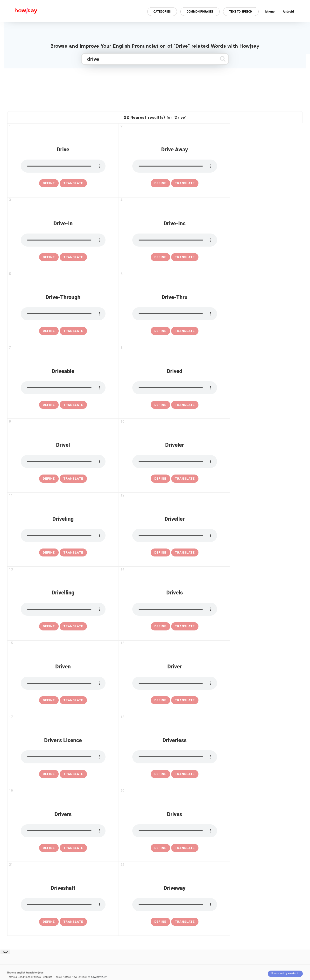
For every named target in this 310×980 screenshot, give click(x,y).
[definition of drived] (160, 405)
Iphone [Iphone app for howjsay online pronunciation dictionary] (270, 11)
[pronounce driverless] (175, 757)
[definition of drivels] (160, 626)
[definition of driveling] (49, 553)
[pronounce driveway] (175, 905)
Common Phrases (200, 12)
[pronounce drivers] (63, 831)
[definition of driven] (49, 700)
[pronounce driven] (63, 683)
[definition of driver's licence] (49, 774)
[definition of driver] (160, 700)
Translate (73, 183)
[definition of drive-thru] (160, 331)
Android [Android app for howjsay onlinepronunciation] (288, 11)
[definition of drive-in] (49, 257)
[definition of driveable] (49, 405)
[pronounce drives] (175, 831)
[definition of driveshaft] (49, 922)
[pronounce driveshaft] (63, 905)
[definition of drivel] (49, 479)
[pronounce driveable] (63, 388)
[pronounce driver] (175, 683)
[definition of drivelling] (49, 626)
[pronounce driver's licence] (63, 757)
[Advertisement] (155, 88)
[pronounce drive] (63, 166)
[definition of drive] (49, 183)
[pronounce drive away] (175, 166)
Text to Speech (241, 12)
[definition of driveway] (160, 922)
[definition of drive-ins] (160, 257)
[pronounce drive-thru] (175, 314)
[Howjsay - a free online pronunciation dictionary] (19, 11)
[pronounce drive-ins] (175, 240)
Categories (162, 12)
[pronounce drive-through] (63, 314)
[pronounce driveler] (175, 461)
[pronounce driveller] (175, 535)
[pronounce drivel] (63, 461)
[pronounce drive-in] (63, 240)
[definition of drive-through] (49, 331)
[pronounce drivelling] (63, 609)
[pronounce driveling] (63, 535)
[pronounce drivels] (175, 609)
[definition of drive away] (160, 183)
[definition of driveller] (160, 553)
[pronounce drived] (175, 388)
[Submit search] (223, 59)
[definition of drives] (160, 848)
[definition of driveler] (160, 479)
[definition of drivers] (49, 848)
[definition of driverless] (160, 774)
